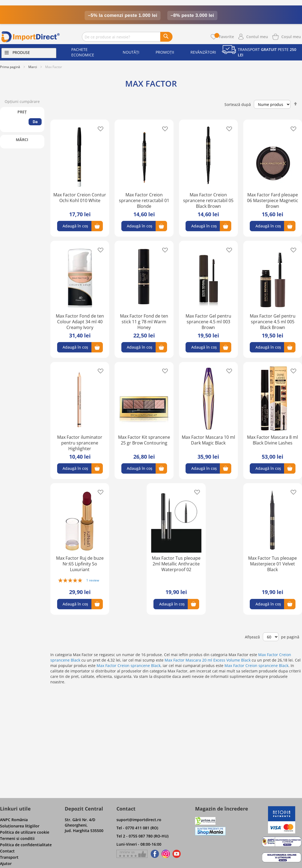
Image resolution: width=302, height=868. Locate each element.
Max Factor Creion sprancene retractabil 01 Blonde (144, 200)
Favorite (224, 37)
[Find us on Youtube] (177, 854)
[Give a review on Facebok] (132, 854)
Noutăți (131, 52)
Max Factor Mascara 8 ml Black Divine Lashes (272, 440)
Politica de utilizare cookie (25, 832)
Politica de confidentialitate (26, 845)
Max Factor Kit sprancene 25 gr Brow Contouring (144, 440)
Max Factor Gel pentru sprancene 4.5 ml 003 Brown (208, 322)
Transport (9, 857)
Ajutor (6, 864)
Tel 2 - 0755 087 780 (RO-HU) (142, 836)
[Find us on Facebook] (154, 854)
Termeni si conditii (17, 838)
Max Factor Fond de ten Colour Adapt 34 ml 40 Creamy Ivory (80, 322)
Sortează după (238, 104)
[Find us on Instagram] (166, 854)
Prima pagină (10, 67)
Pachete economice (83, 52)
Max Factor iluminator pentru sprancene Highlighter (80, 443)
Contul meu (257, 37)
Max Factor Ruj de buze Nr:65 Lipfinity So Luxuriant (80, 564)
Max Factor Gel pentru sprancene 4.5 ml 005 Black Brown (273, 322)
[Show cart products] (291, 36)
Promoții (165, 52)
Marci (33, 67)
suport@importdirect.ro (139, 820)
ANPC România (14, 820)
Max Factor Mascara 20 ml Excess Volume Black (208, 660)
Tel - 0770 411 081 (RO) (137, 828)
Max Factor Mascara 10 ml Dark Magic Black (208, 440)
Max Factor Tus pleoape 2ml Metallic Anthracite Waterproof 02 (176, 564)
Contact (7, 851)
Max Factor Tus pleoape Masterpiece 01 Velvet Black (272, 564)
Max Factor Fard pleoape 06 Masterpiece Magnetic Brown (273, 200)
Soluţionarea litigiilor (20, 826)
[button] (99, 128)
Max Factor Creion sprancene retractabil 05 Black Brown (208, 200)
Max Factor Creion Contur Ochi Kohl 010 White (80, 198)
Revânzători (203, 52)
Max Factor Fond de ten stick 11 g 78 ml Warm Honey (144, 322)
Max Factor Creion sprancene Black (129, 666)
